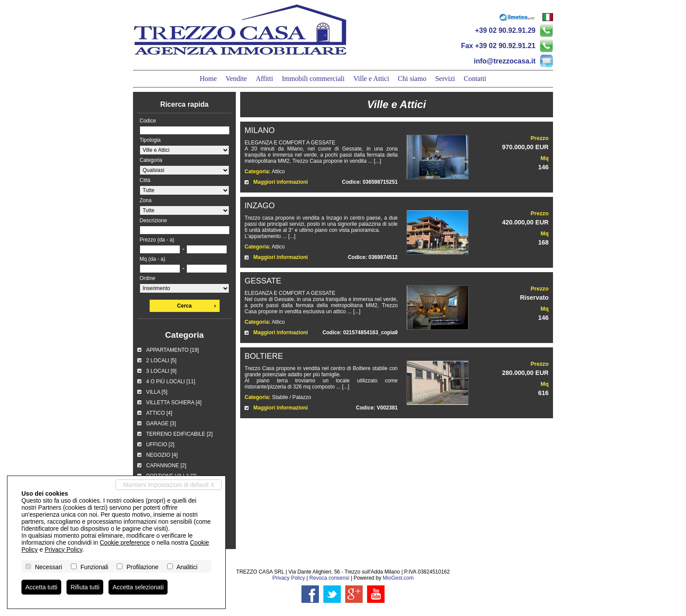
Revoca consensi (329, 578)
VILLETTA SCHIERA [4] (174, 402)
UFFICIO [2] (160, 444)
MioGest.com (398, 578)
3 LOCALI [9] (161, 371)
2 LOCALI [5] (161, 360)
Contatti (475, 79)
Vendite (236, 79)
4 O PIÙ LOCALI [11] (171, 381)
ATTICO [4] (159, 413)
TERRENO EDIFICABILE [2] (179, 434)
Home (208, 79)
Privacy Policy (289, 578)
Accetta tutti (41, 587)
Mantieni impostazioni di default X (169, 485)
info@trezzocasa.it (505, 61)
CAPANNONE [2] (166, 465)
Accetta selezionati (138, 587)
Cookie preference (125, 542)
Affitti (264, 79)
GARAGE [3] (161, 423)
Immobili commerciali (313, 79)
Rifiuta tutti (85, 587)
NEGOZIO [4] (162, 455)
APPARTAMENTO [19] (172, 350)
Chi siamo (412, 79)
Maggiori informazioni (281, 182)
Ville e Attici (371, 79)
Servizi (445, 79)
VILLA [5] (157, 392)
